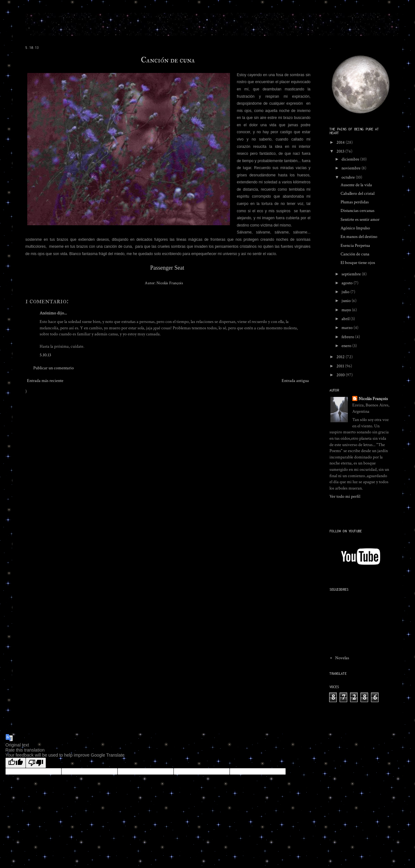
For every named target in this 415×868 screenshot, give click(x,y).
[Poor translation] (36, 763)
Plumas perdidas (355, 202)
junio (347, 301)
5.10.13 (45, 355)
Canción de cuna (168, 60)
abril (346, 319)
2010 (341, 375)
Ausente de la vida (356, 185)
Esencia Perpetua (355, 246)
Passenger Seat (167, 268)
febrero (348, 337)
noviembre (351, 168)
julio (346, 292)
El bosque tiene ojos (358, 263)
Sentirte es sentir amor (360, 220)
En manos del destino (359, 237)
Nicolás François (373, 399)
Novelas (342, 658)
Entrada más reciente (45, 381)
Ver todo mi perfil (345, 496)
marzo (348, 328)
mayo (347, 310)
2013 (341, 151)
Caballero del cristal (358, 194)
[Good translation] (16, 763)
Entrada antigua (295, 381)
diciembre (351, 159)
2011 (341, 366)
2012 (341, 357)
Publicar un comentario (54, 368)
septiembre (352, 274)
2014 (341, 142)
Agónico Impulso (355, 228)
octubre (349, 177)
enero (347, 346)
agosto (348, 283)
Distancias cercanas (358, 211)
